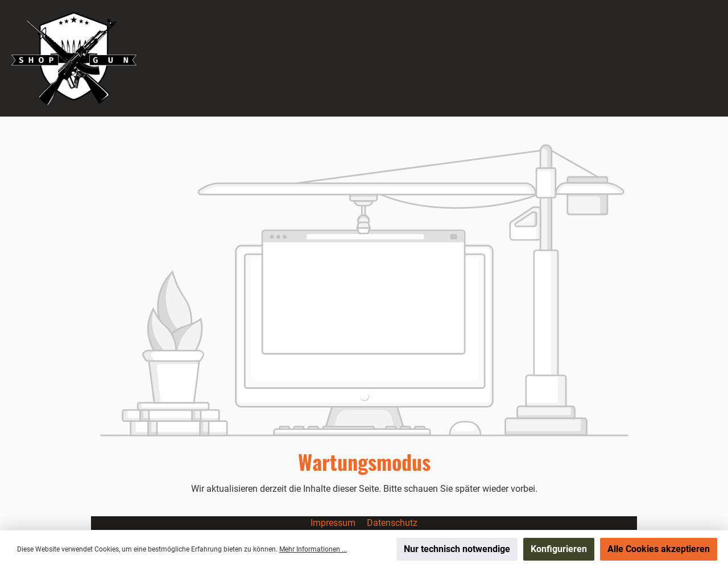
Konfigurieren (559, 549)
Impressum (334, 523)
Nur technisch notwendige (457, 549)
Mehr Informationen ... (313, 549)
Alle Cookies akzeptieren (659, 549)
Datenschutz (392, 523)
